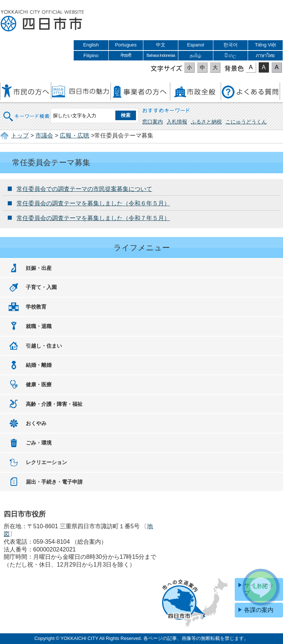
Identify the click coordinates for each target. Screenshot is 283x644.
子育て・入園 (41, 287)
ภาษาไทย (265, 55)
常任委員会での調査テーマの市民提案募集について (84, 189)
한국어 (230, 45)
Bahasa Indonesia (161, 55)
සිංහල (230, 55)
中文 (161, 45)
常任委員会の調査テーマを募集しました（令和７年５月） (93, 218)
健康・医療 (39, 384)
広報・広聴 (74, 135)
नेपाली (126, 55)
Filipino (91, 55)
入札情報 (177, 122)
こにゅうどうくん (246, 122)
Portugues (126, 45)
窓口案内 (153, 122)
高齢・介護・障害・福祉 (54, 404)
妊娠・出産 (39, 268)
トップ (20, 135)
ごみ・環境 (39, 443)
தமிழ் (195, 55)
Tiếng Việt (265, 45)
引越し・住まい (44, 346)
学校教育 (36, 307)
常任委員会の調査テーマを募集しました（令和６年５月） (93, 203)
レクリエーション (46, 462)
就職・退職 (39, 326)
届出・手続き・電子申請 (54, 482)
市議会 (44, 135)
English (91, 45)
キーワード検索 (27, 112)
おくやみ (36, 423)
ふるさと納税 (206, 122)
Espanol (196, 45)
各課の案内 (259, 610)
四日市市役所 (42, 21)
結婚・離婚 (39, 365)
